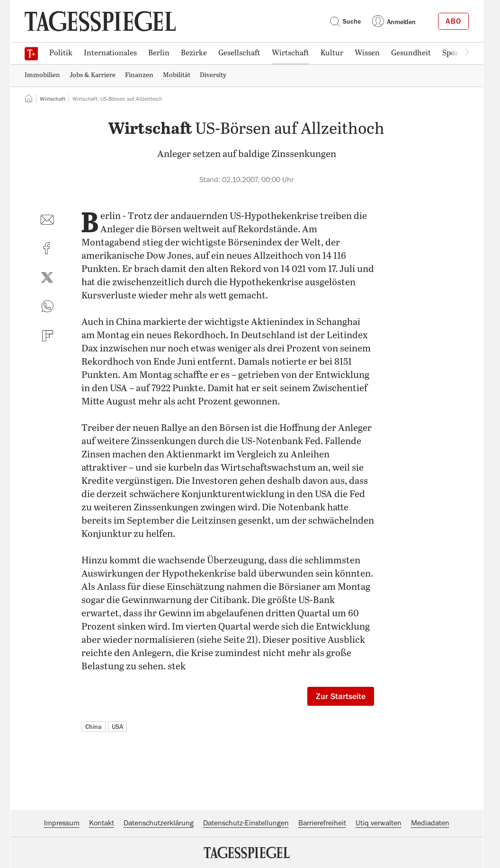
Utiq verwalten (379, 823)
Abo (453, 21)
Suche (345, 21)
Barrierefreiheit (322, 823)
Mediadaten (430, 823)
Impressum (62, 823)
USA (117, 727)
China (94, 727)
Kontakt (102, 823)
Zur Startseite (341, 696)
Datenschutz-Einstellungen (246, 823)
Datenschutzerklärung (159, 823)
